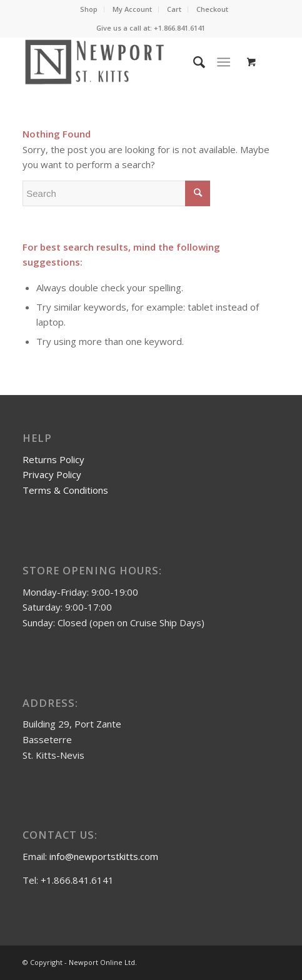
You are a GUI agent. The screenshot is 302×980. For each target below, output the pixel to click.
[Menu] (224, 62)
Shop (89, 9)
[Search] (193, 62)
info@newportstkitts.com (104, 856)
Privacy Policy (52, 474)
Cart (174, 9)
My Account (132, 9)
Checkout (212, 9)
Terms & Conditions (65, 490)
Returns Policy (53, 459)
